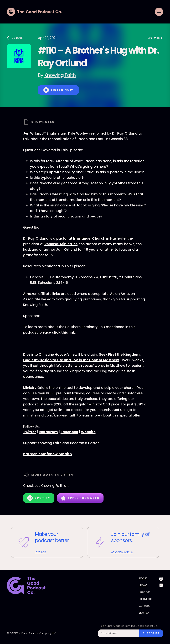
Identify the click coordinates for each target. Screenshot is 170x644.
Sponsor (144, 613)
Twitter (30, 432)
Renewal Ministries (61, 244)
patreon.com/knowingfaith (47, 454)
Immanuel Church (89, 238)
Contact (144, 606)
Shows (143, 585)
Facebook (69, 432)
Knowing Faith (60, 75)
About (143, 578)
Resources (145, 599)
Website (88, 432)
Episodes (145, 592)
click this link (63, 332)
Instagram (48, 432)
